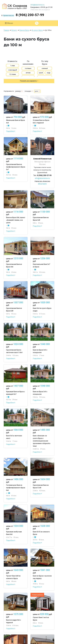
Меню (9, 23)
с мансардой (12, 70)
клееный (45, 68)
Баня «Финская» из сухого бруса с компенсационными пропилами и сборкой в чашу (42, 441)
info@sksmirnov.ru (37, 5)
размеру (19, 91)
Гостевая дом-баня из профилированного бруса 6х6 (16, 488)
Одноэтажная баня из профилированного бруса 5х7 (16, 167)
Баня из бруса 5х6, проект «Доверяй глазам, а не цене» (16, 220)
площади (29, 91)
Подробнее (11, 131)
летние (28, 73)
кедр (49, 73)
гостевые (28, 68)
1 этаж (12, 66)
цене (37, 91)
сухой (41, 73)
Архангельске (9, 15)
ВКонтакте (42, 184)
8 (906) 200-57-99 (30, 15)
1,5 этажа (12, 74)
